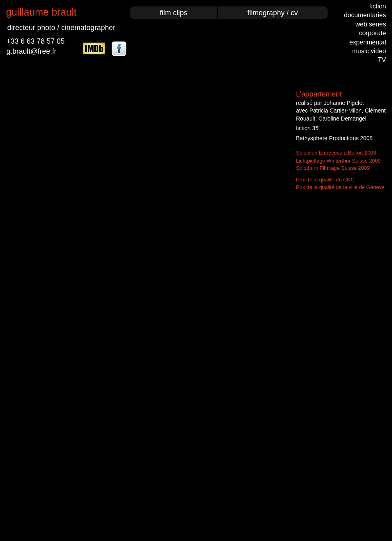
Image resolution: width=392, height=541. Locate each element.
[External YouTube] (146, 176)
